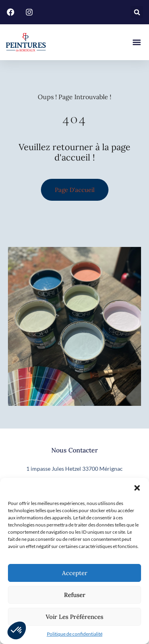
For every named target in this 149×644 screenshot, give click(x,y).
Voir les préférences (74, 617)
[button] (137, 488)
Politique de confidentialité (75, 634)
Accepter (75, 573)
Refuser (75, 595)
